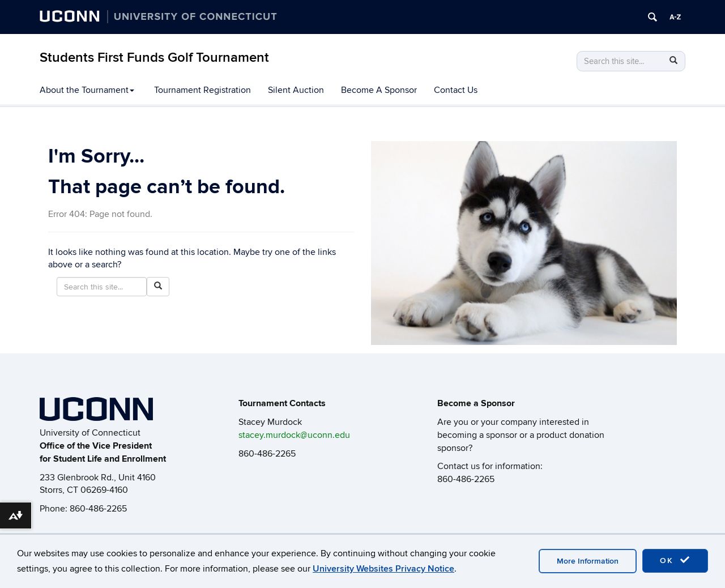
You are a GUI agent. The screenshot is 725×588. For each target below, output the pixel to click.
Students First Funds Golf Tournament (154, 57)
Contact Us (456, 90)
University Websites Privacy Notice (383, 569)
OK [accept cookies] (675, 560)
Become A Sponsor (379, 90)
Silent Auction (296, 90)
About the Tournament (87, 90)
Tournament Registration (202, 90)
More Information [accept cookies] (588, 561)
